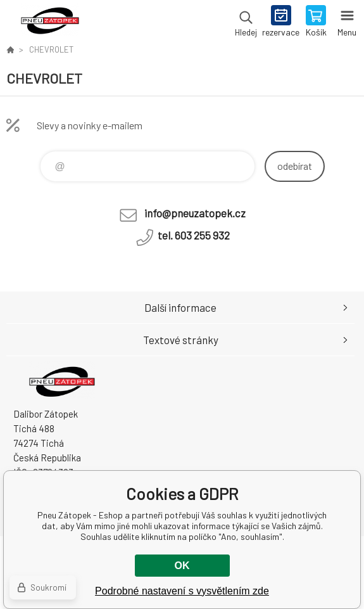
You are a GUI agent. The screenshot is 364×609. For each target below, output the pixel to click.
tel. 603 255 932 (194, 235)
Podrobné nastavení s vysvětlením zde (182, 591)
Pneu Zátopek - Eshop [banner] (50, 22)
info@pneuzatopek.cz (195, 213)
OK (182, 566)
